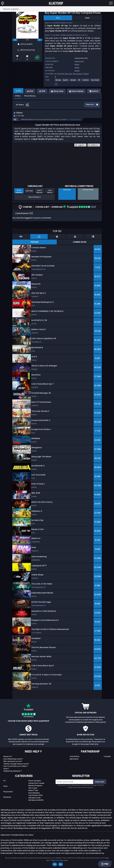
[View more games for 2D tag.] (79, 81)
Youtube (107, 757)
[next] (40, 40)
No (61, 864)
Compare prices (75, 120)
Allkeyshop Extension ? (13, 771)
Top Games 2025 (35, 796)
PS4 (59, 74)
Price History (30, 96)
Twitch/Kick (74, 757)
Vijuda (77, 64)
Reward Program (35, 786)
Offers (18, 96)
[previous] (15, 40)
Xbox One (68, 74)
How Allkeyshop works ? (13, 759)
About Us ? (8, 757)
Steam (77, 71)
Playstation (8, 792)
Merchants (74, 759)
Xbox (5, 786)
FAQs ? (6, 769)
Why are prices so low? (13, 762)
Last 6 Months (39, 192)
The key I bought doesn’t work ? (16, 764)
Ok (55, 864)
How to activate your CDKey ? (16, 766)
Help (105, 864)
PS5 (63, 74)
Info (58, 18)
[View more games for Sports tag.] (66, 81)
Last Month (50, 192)
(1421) (79, 207)
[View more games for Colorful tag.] (86, 81)
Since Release (19, 192)
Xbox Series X (78, 74)
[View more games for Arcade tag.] (73, 81)
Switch (86, 74)
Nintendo (7, 797)
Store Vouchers (35, 781)
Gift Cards (33, 788)
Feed (87, 18)
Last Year (29, 191)
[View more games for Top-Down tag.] (95, 81)
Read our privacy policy (59, 860)
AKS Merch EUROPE (36, 800)
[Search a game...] (57, 9)
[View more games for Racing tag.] (58, 81)
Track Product (34, 197)
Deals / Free (33, 791)
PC (5, 781)
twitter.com (79, 61)
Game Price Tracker (36, 783)
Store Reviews (34, 793)
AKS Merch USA (34, 798)
